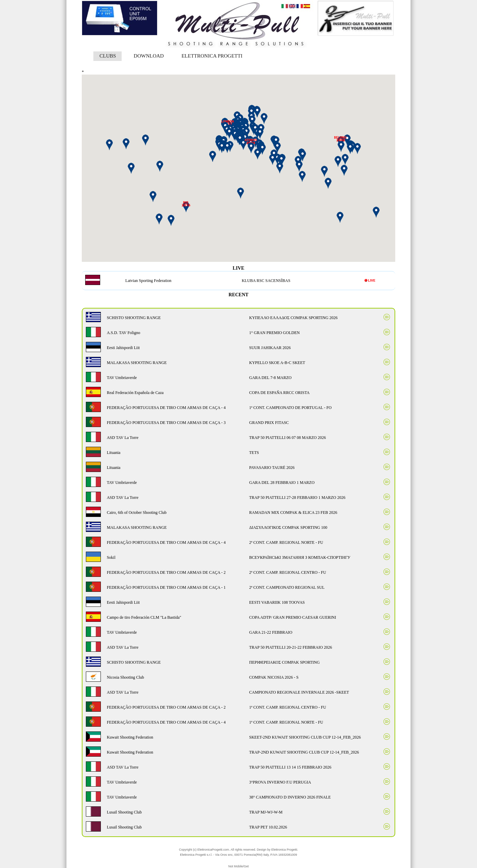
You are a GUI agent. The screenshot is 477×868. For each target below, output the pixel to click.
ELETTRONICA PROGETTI (212, 56)
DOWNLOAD (149, 56)
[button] (281, 161)
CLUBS (108, 56)
